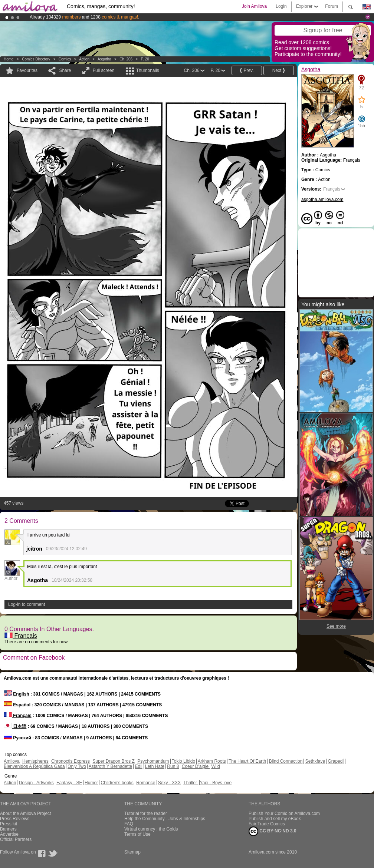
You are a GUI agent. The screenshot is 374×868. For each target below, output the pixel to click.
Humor (91, 783)
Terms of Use (137, 834)
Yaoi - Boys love (216, 783)
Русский (17, 738)
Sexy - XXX (169, 783)
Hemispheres (35, 761)
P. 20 (145, 59)
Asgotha (104, 59)
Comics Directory (36, 59)
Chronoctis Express (70, 761)
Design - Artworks (36, 783)
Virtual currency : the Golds (151, 829)
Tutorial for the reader (146, 813)
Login (281, 6)
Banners (8, 829)
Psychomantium (153, 761)
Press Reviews (15, 819)
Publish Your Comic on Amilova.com (284, 813)
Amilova (12, 761)
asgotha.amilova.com (322, 199)
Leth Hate (155, 766)
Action (84, 59)
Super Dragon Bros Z (113, 761)
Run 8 (173, 766)
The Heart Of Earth (247, 761)
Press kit (9, 824)
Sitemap (132, 852)
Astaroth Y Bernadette (111, 766)
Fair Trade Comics (267, 824)
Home (9, 59)
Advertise (9, 834)
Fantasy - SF (69, 783)
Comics (65, 59)
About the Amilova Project (25, 813)
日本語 (15, 726)
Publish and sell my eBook (275, 819)
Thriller (191, 783)
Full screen (104, 70)
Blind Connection (286, 761)
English (17, 694)
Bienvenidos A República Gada (34, 766)
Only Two (77, 766)
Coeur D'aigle (196, 766)
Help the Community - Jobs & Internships (165, 819)
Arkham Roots (212, 761)
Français (21, 636)
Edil (139, 766)
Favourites (27, 70)
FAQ (129, 824)
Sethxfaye (315, 761)
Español (17, 705)
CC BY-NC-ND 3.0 (273, 831)
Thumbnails (148, 70)
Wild (215, 766)
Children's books (117, 783)
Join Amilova (254, 6)
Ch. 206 (126, 59)
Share (65, 70)
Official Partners (16, 839)
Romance (146, 783)
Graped (335, 761)
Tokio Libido (183, 761)
